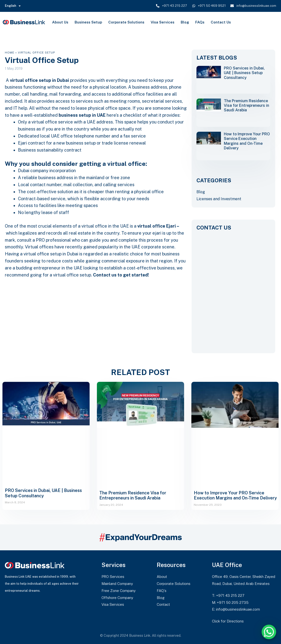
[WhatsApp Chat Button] (269, 632)
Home (10, 53)
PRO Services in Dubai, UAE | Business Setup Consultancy (244, 73)
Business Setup (88, 22)
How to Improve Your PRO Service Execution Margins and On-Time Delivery (247, 141)
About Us (60, 22)
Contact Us (221, 22)
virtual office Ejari (157, 226)
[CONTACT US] (233, 288)
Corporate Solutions (126, 22)
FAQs (200, 22)
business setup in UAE (82, 115)
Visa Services (163, 22)
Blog (185, 22)
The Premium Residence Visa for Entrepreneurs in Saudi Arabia (246, 105)
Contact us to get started (120, 275)
